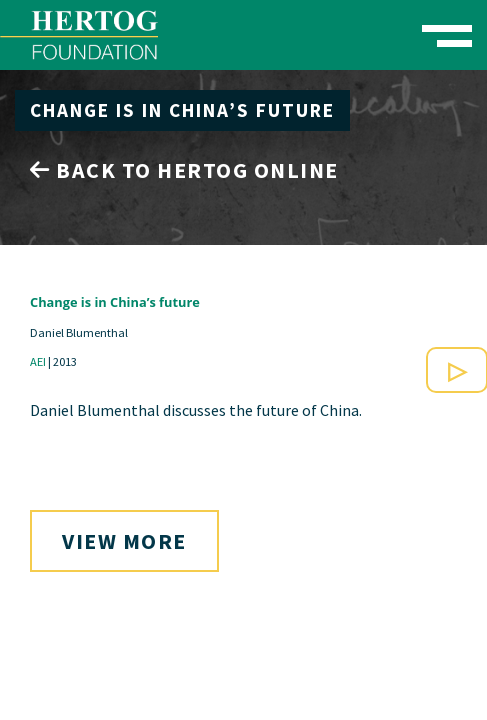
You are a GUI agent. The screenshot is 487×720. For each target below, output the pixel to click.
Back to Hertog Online (184, 170)
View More (124, 541)
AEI (38, 361)
